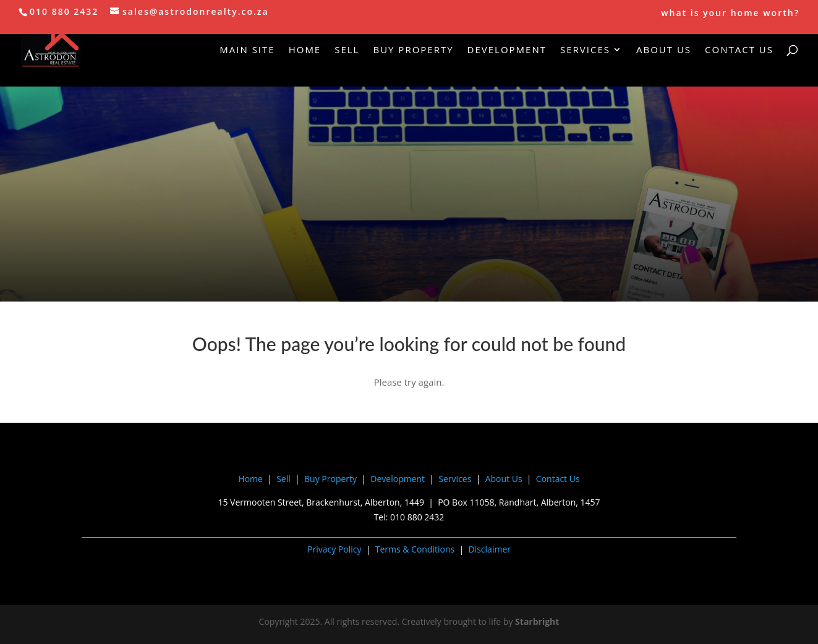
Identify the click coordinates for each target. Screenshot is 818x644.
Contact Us (739, 50)
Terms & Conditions (415, 549)
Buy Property (413, 50)
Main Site (247, 50)
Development (507, 50)
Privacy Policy (334, 549)
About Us (664, 50)
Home (305, 50)
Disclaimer (490, 549)
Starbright (537, 621)
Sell (347, 50)
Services (585, 50)
